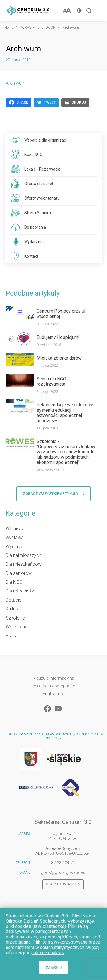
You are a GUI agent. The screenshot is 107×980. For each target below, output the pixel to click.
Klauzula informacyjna (53, 678)
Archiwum (16, 83)
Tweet (46, 102)
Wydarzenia (17, 547)
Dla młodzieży (20, 591)
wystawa (15, 537)
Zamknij (53, 968)
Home (9, 27)
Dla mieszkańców (24, 564)
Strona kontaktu (63, 884)
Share (19, 102)
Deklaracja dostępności (53, 686)
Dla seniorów (19, 573)
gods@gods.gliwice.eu (63, 872)
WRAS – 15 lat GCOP (38, 27)
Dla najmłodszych (23, 555)
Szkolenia (15, 618)
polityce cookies (47, 953)
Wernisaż (15, 529)
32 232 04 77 (63, 863)
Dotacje (14, 600)
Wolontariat (17, 627)
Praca (12, 636)
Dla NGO (14, 582)
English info (54, 694)
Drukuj (75, 102)
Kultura (13, 609)
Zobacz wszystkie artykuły (53, 494)
